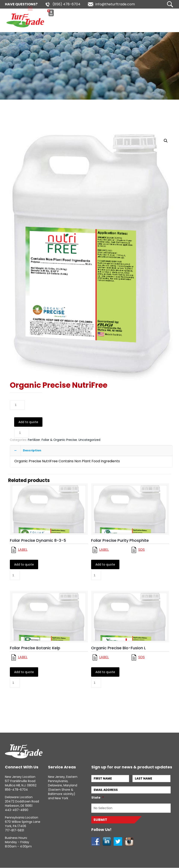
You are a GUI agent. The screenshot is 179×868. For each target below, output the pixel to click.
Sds (141, 550)
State (98, 798)
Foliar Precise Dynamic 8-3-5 (38, 540)
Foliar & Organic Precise (59, 440)
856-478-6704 (16, 790)
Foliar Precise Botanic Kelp (35, 648)
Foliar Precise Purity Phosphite (120, 540)
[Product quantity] (17, 405)
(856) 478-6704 (66, 4)
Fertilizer (34, 440)
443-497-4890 (17, 810)
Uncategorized (89, 440)
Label (23, 550)
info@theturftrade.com (115, 4)
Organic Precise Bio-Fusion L (118, 648)
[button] (166, 141)
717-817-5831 (14, 830)
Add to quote (28, 422)
